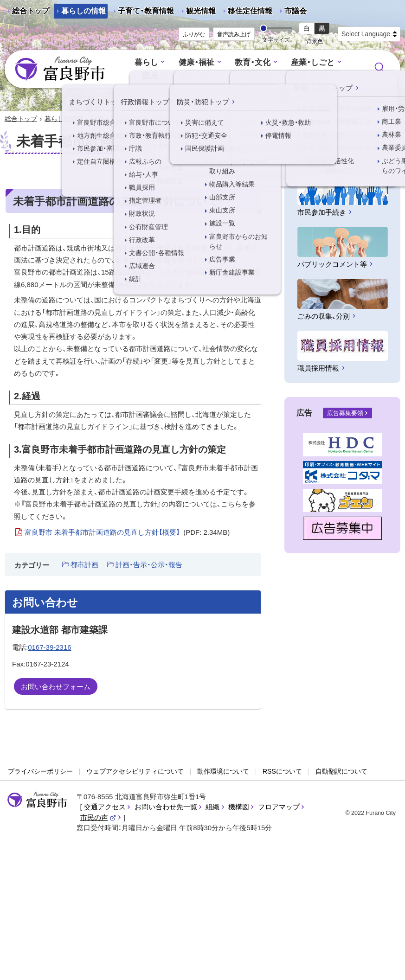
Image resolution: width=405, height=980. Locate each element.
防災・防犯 (309, 76)
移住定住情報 (246, 13)
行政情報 (255, 76)
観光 (150, 76)
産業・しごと (313, 62)
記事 (97, 119)
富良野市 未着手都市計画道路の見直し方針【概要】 (127, 532)
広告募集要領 (345, 413)
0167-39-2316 (49, 647)
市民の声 (98, 817)
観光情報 (197, 13)
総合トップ (31, 11)
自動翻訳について (341, 771)
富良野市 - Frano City (60, 69)
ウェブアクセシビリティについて (135, 771)
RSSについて (282, 771)
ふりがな (194, 34)
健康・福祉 (196, 62)
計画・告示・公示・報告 (149, 565)
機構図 (239, 807)
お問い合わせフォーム (56, 687)
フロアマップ (279, 807)
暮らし (146, 62)
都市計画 (84, 565)
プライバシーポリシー (40, 771)
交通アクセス (105, 807)
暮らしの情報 (84, 11)
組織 (212, 807)
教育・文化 (253, 62)
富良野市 (37, 800)
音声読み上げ (234, 34)
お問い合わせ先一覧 (166, 807)
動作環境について (223, 771)
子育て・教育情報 (146, 11)
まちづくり (198, 76)
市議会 (296, 11)
